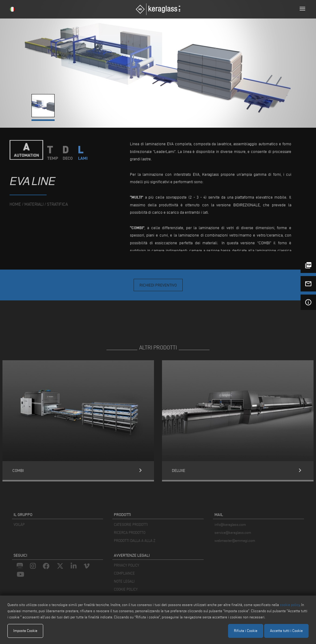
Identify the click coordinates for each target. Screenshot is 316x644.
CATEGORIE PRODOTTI (131, 524)
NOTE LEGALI (124, 581)
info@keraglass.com (230, 524)
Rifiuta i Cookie (246, 631)
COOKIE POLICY (126, 589)
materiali (34, 204)
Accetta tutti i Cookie (286, 631)
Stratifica (57, 204)
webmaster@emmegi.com (235, 541)
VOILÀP (19, 524)
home (15, 204)
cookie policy (290, 605)
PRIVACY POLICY (127, 565)
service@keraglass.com (233, 533)
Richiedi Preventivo (158, 285)
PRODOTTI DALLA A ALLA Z (135, 541)
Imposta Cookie (25, 631)
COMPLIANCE (124, 573)
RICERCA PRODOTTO (130, 533)
